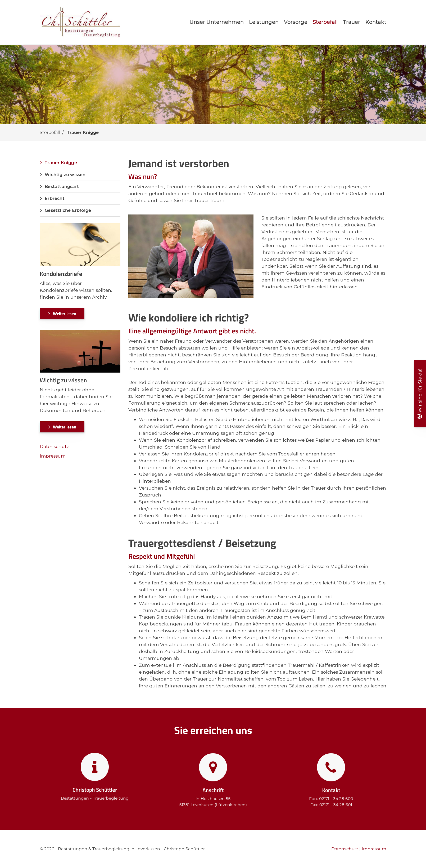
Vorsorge (296, 22)
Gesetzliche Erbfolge (68, 210)
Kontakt (376, 22)
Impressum (53, 456)
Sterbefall (325, 22)
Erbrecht (55, 198)
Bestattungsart (62, 187)
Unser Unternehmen (217, 22)
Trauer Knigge (83, 133)
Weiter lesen (65, 314)
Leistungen (264, 22)
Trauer (352, 22)
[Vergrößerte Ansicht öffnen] (191, 256)
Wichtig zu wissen (65, 175)
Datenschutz (54, 446)
